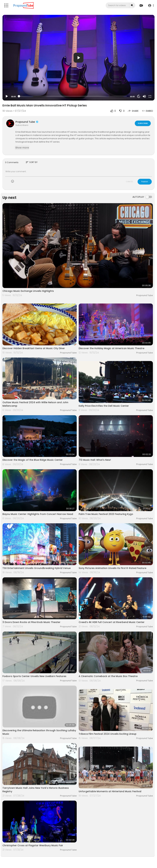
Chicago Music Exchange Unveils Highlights (28, 291)
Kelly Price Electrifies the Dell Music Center (104, 406)
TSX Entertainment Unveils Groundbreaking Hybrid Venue (37, 568)
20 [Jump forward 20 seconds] (139, 96)
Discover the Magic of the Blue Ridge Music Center (33, 460)
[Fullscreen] (150, 96)
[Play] (7, 96)
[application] (78, 58)
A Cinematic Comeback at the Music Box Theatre (108, 676)
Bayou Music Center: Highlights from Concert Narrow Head (38, 514)
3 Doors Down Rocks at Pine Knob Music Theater (31, 622)
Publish (145, 182)
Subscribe (143, 123)
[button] (151, 6)
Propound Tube (27, 122)
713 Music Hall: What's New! (95, 460)
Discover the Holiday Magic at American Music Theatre (111, 348)
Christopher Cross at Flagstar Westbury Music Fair (33, 845)
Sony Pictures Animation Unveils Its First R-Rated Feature (112, 568)
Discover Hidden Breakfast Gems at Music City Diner (34, 348)
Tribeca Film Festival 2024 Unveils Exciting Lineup (108, 734)
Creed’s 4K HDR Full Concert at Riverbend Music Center (112, 622)
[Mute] (144, 96)
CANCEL (130, 182)
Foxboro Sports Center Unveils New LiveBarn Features (34, 676)
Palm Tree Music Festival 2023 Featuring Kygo (106, 514)
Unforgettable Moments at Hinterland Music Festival (110, 791)
